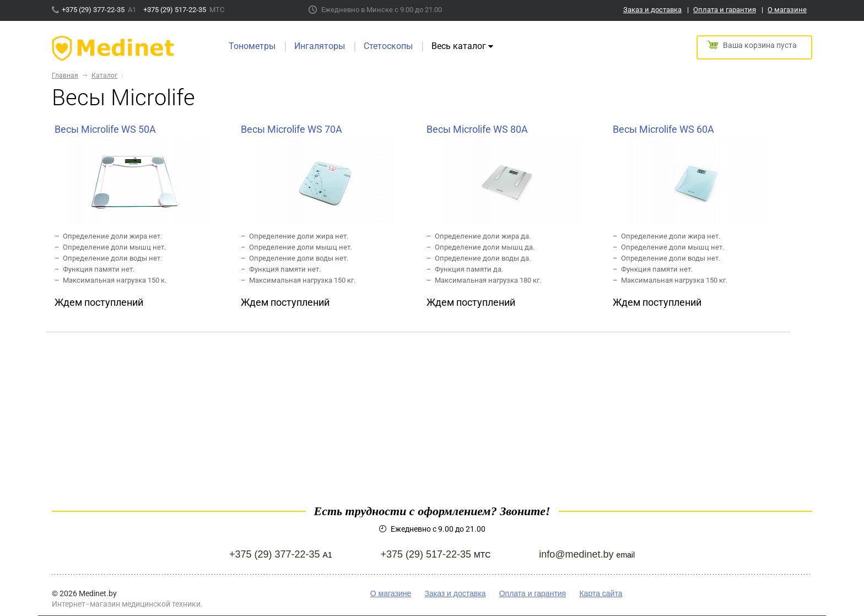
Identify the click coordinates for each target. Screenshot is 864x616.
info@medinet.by (576, 554)
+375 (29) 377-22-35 (94, 10)
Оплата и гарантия (725, 10)
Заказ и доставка (652, 10)
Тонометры (252, 46)
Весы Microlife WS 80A (477, 129)
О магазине (787, 10)
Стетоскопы (388, 46)
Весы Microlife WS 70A (291, 129)
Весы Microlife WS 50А (105, 129)
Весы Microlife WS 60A (663, 129)
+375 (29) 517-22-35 (175, 10)
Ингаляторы (320, 46)
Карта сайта (601, 593)
